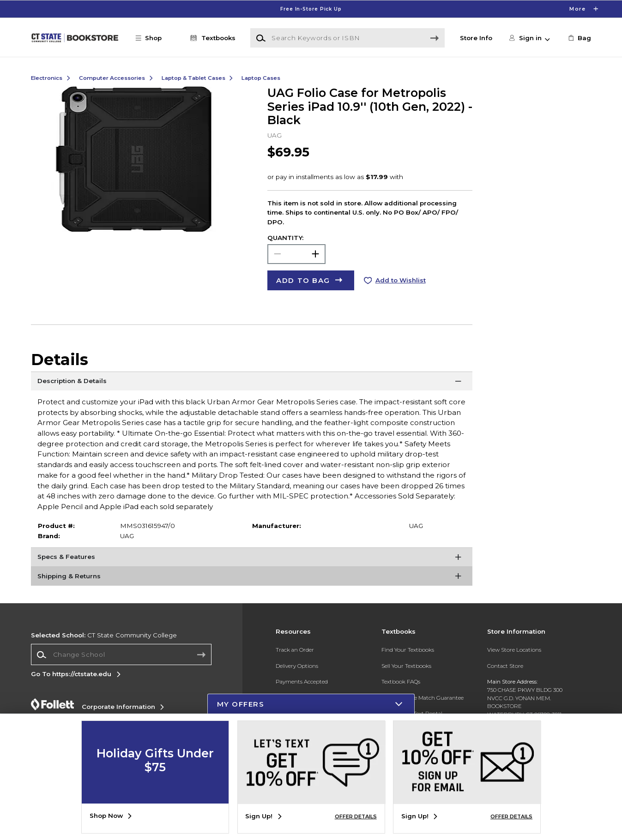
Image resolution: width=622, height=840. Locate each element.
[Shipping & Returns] (252, 578)
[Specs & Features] (252, 559)
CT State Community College (104, 635)
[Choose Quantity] (296, 254)
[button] (153, 38)
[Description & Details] (252, 383)
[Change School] (121, 654)
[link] (578, 38)
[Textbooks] (211, 38)
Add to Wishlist (401, 280)
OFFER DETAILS (356, 817)
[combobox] (121, 655)
